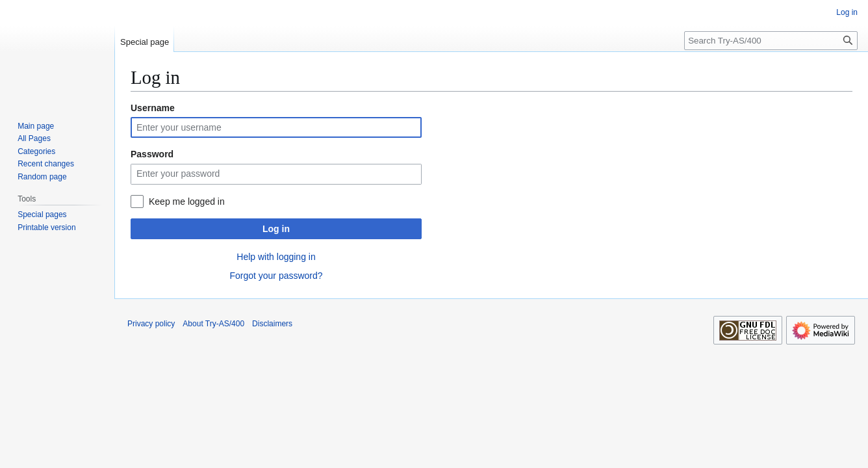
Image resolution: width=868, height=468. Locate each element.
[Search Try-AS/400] (771, 41)
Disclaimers (272, 324)
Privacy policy (151, 324)
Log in (276, 229)
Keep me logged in (187, 201)
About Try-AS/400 (213, 324)
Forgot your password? (276, 276)
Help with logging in (276, 257)
